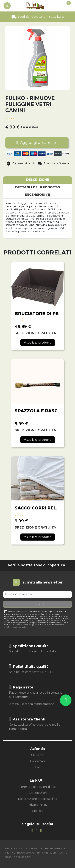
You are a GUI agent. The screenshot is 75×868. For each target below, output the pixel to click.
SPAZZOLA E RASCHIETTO (45, 411)
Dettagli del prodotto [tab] (38, 187)
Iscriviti (37, 604)
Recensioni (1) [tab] (37, 195)
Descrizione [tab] (38, 180)
